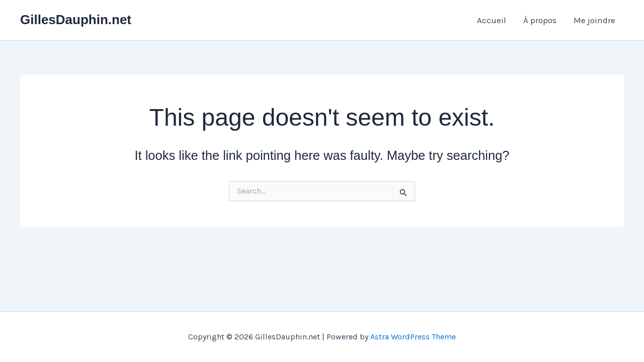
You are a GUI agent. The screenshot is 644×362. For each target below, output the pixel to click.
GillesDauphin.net (76, 20)
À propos (540, 20)
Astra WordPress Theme (413, 337)
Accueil (492, 20)
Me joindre (594, 20)
